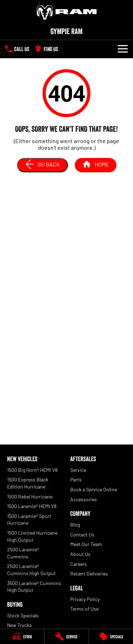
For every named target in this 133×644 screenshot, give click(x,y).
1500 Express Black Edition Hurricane (28, 483)
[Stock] (22, 637)
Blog (75, 525)
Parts (76, 479)
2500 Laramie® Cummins (23, 553)
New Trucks (20, 625)
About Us (80, 554)
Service (78, 470)
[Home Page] (66, 12)
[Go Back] (42, 165)
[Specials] (111, 637)
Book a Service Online (94, 489)
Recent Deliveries (89, 574)
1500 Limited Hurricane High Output (32, 536)
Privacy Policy (85, 599)
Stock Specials (23, 615)
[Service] (66, 637)
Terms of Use (84, 609)
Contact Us (82, 534)
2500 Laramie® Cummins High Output (31, 570)
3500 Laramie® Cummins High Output (34, 587)
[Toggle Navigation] (123, 49)
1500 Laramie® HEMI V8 (32, 506)
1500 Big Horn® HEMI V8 (32, 470)
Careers (79, 564)
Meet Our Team (86, 544)
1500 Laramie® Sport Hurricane (29, 520)
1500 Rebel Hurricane (30, 496)
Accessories (84, 499)
